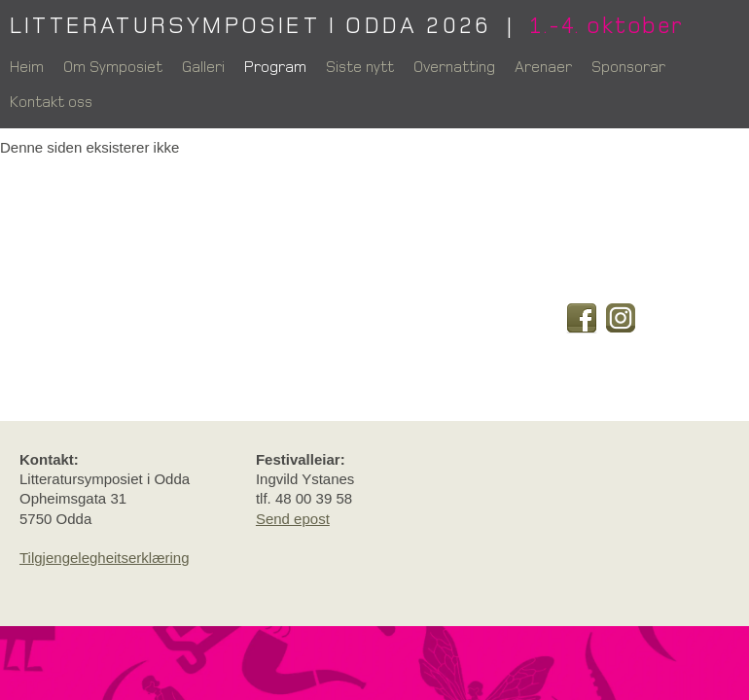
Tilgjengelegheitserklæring (105, 558)
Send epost (293, 519)
